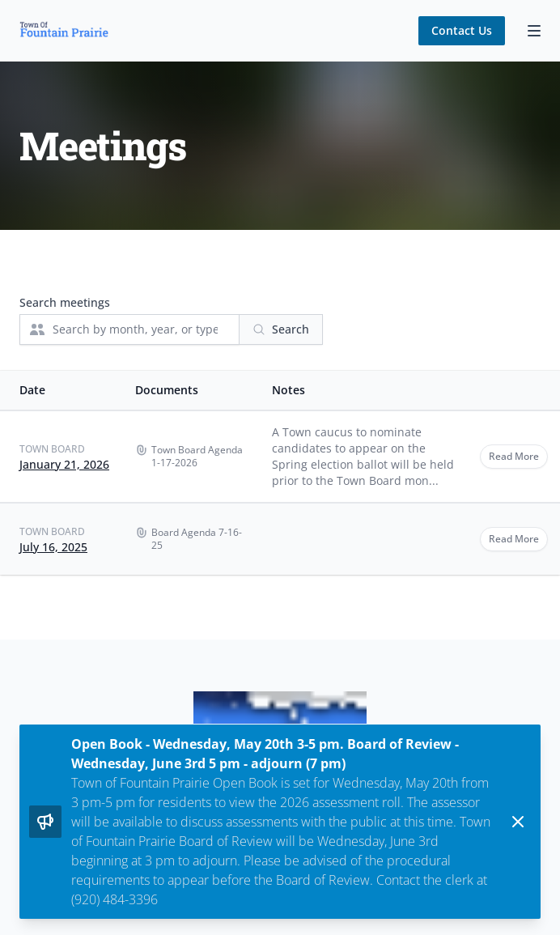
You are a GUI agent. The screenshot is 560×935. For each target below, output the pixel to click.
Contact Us (462, 30)
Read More (514, 456)
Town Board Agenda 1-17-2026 (197, 457)
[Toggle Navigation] (534, 31)
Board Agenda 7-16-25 (197, 539)
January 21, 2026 (64, 464)
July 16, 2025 (53, 547)
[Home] (64, 30)
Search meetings (65, 302)
